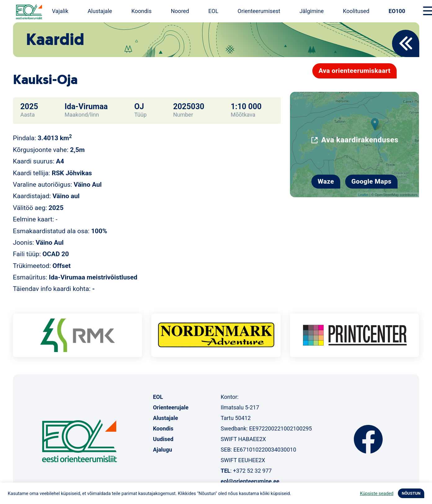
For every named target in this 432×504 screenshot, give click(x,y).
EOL (213, 11)
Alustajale (100, 11)
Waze (326, 181)
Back (406, 43)
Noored (180, 11)
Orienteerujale (171, 407)
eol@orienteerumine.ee (250, 481)
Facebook (368, 439)
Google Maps (371, 181)
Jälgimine (312, 11)
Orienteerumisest (259, 11)
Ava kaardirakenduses (360, 140)
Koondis (141, 11)
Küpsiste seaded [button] (377, 493)
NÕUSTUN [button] (411, 493)
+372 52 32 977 (252, 471)
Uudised (163, 439)
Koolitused (356, 11)
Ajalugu (163, 450)
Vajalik (60, 11)
